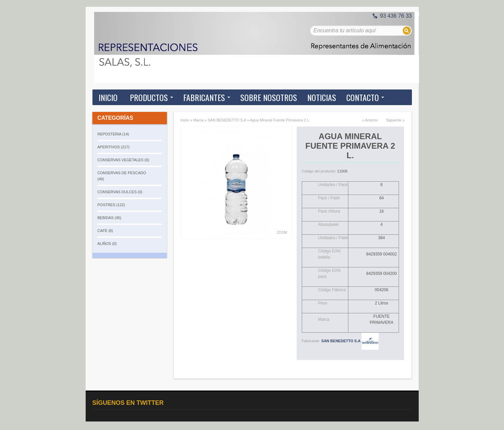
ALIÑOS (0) (107, 244)
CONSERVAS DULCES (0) (120, 192)
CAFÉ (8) (105, 231)
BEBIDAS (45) (109, 218)
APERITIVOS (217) (114, 147)
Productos (149, 97)
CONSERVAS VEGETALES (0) (123, 160)
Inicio (108, 97)
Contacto (363, 97)
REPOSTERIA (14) (113, 134)
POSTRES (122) (111, 205)
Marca (198, 120)
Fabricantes (204, 97)
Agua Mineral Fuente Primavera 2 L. (280, 120)
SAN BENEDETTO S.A (227, 120)
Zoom (282, 233)
